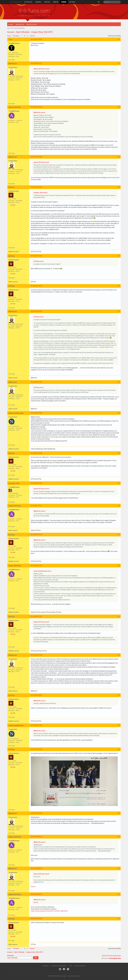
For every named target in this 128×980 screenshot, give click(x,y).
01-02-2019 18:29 (36, 39)
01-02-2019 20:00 (36, 695)
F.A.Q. (71, 966)
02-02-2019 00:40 (36, 919)
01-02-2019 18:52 (36, 187)
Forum (64, 2)
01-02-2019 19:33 (36, 616)
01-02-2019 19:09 (36, 453)
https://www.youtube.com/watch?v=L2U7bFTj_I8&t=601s (49, 911)
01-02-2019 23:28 (36, 749)
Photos (47, 2)
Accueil (11, 25)
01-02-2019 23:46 (36, 813)
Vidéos (56, 2)
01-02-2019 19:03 (36, 382)
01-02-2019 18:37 (36, 63)
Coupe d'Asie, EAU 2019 (42, 32)
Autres (73, 2)
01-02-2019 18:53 (36, 256)
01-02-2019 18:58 (36, 311)
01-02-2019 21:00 (36, 725)
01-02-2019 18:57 (36, 286)
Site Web (13, 205)
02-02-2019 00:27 (36, 894)
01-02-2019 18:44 (36, 107)
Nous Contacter (80, 966)
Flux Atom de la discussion (112, 956)
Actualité (28, 2)
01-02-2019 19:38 (36, 655)
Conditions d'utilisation (59, 966)
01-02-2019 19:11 (36, 506)
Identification (31, 25)
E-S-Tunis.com (15, 2)
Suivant (32, 36)
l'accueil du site (115, 958)
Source (33, 887)
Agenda (38, 2)
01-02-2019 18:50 (36, 157)
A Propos (46, 966)
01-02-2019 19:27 (36, 566)
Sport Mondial (23, 32)
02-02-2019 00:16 (36, 837)
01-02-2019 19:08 (36, 413)
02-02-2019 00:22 (36, 868)
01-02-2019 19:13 (36, 535)
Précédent (16, 36)
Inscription (20, 25)
